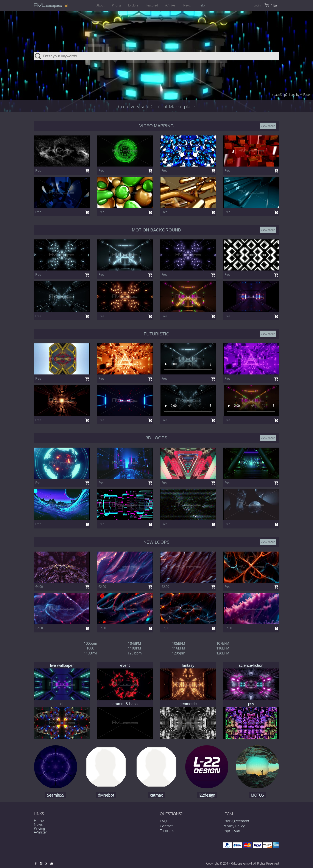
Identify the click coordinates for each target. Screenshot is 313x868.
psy (251, 704)
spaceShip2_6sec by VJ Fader (291, 95)
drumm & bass (125, 704)
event (125, 665)
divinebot (106, 795)
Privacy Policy (234, 826)
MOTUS (257, 795)
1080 (90, 648)
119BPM (90, 653)
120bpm (178, 653)
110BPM (134, 648)
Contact (166, 830)
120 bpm (135, 653)
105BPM (179, 643)
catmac (156, 795)
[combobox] (156, 56)
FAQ (163, 825)
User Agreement (236, 821)
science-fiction (251, 665)
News (189, 5)
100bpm (90, 643)
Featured (152, 5)
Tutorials (167, 835)
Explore (133, 5)
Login (257, 5)
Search (38, 56)
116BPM (179, 648)
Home (39, 820)
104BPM (134, 643)
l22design (207, 795)
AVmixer (171, 5)
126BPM (223, 653)
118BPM (223, 648)
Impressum (232, 831)
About (98, 5)
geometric (188, 704)
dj (62, 704)
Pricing (115, 5)
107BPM (223, 643)
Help (204, 5)
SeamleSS (56, 795)
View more (268, 126)
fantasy (188, 665)
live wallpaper (62, 665)
